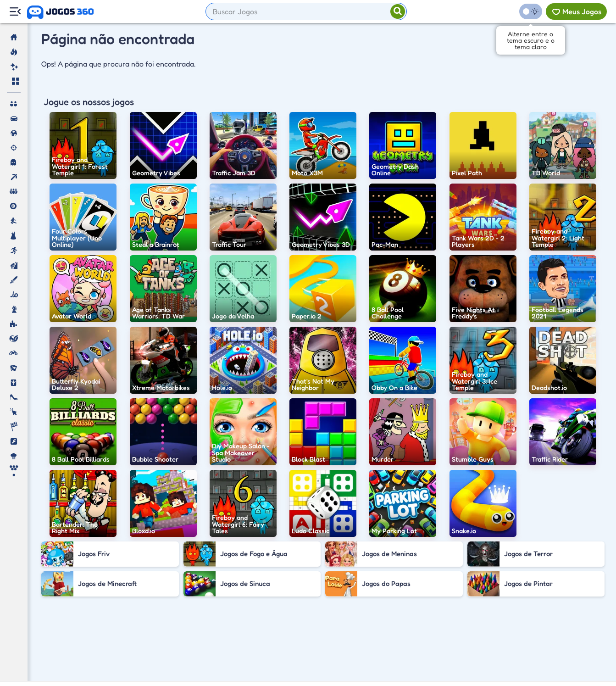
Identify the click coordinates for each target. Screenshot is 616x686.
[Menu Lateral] (15, 12)
